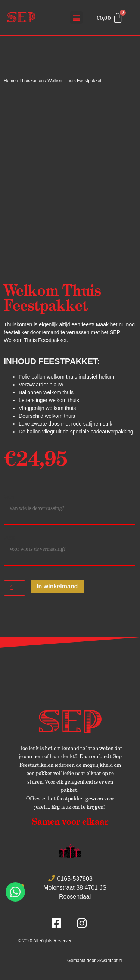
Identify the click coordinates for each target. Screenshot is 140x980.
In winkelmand (57, 586)
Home (10, 81)
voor (10, 538)
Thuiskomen (32, 81)
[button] (76, 17)
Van (9, 497)
